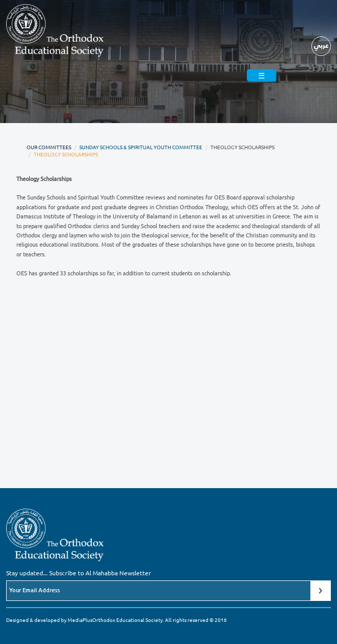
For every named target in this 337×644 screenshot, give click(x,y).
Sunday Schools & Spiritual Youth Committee (141, 147)
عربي (321, 45)
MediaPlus (80, 620)
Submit (321, 591)
